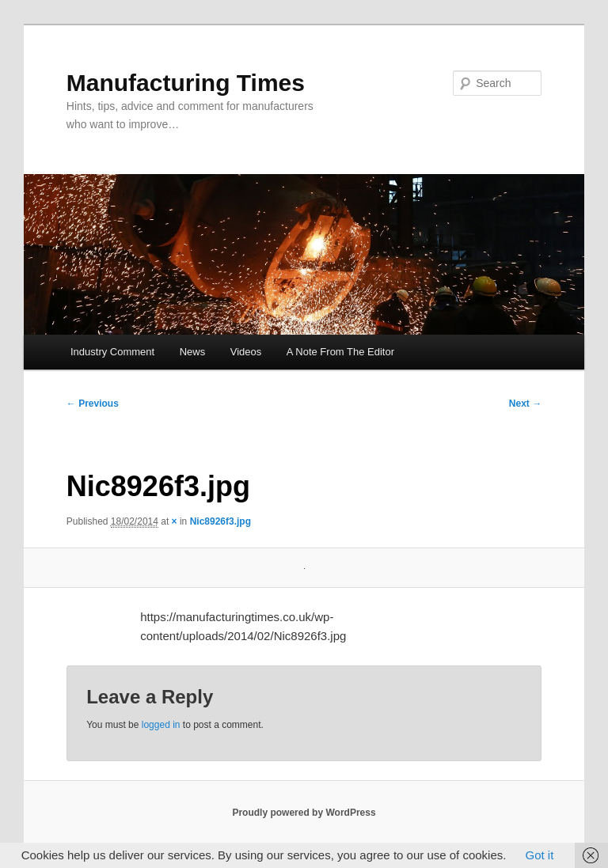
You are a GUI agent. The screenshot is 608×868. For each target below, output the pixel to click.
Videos (246, 352)
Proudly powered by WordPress (304, 813)
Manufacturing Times (186, 83)
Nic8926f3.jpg (220, 521)
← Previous (93, 404)
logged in (161, 725)
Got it (539, 855)
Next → (525, 404)
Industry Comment (112, 352)
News (193, 352)
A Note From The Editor (340, 352)
